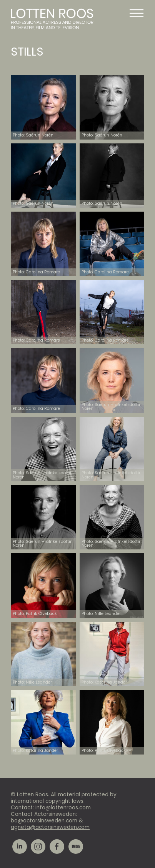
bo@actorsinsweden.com (44, 821)
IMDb (76, 847)
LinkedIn (20, 847)
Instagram (38, 847)
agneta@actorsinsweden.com (50, 827)
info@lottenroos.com (63, 808)
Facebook (57, 847)
